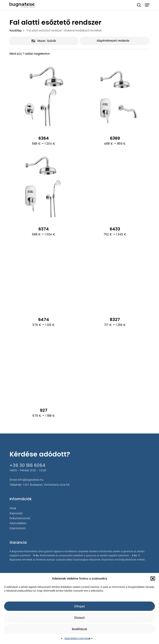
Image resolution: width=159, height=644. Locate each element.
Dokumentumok (20, 518)
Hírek (13, 508)
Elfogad (79, 606)
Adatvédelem (18, 523)
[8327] (115, 278)
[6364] (44, 97)
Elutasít (79, 618)
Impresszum (18, 528)
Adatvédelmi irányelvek (77, 638)
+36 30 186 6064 (27, 465)
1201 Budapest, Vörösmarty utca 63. (46, 485)
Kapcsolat (16, 513)
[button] (153, 579)
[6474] (44, 278)
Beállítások (79, 629)
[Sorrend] (115, 41)
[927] (44, 369)
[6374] (44, 187)
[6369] (115, 97)
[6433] (115, 187)
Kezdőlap (16, 30)
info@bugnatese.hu (31, 480)
